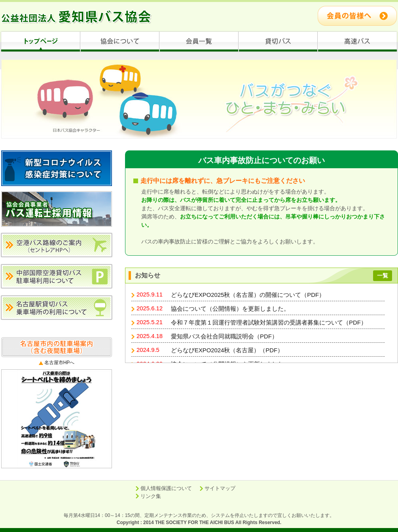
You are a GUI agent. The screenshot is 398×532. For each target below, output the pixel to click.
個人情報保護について (166, 488)
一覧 (383, 275)
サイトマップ (220, 488)
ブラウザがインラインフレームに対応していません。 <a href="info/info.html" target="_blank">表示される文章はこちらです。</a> (262, 323)
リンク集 (151, 496)
